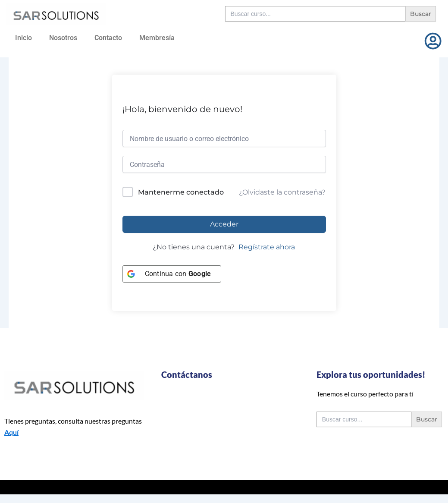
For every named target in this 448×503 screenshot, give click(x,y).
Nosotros (63, 38)
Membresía (157, 38)
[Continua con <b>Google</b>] (172, 274)
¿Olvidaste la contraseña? (282, 192)
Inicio (23, 38)
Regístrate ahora (267, 247)
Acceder (224, 224)
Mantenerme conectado (181, 192)
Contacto (108, 38)
